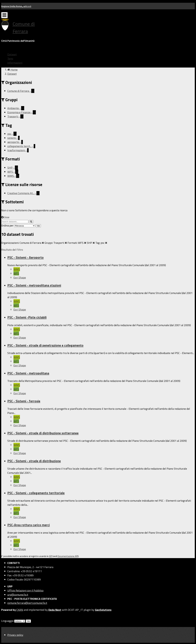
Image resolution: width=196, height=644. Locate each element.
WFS (16, 273)
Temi (10, 59)
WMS (17, 269)
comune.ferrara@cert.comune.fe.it (27, 603)
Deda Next (55, 610)
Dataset (12, 54)
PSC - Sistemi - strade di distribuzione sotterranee (43, 433)
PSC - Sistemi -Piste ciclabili (27, 317)
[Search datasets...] (15, 222)
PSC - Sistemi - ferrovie (24, 401)
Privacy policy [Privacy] (15, 635)
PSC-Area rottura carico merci (29, 525)
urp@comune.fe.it (18, 595)
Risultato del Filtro (12, 250)
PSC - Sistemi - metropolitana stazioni (34, 285)
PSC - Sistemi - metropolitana (28, 373)
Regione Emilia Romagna (13, 6)
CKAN (20, 610)
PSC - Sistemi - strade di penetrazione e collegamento (45, 345)
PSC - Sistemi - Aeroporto (25, 257)
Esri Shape (20, 278)
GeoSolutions (103, 610)
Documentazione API (68, 556)
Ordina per (7, 225)
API (51, 556)
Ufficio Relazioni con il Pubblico (25, 590)
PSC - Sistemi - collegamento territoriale (36, 493)
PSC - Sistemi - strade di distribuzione (34, 461)
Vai (38, 226)
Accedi (28, 6)
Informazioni (15, 63)
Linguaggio (7, 621)
